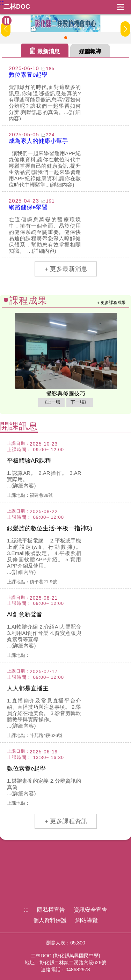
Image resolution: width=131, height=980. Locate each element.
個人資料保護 (50, 920)
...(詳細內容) (21, 485)
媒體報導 (90, 51)
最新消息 (49, 51)
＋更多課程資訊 (66, 821)
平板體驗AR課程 (29, 461)
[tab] (45, 50)
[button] (66, 38)
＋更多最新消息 (66, 269)
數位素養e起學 (26, 769)
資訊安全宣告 (90, 910)
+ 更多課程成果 (111, 302)
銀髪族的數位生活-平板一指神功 (50, 528)
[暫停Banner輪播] (7, 21)
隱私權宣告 (51, 910)
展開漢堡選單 (121, 7)
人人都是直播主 (28, 688)
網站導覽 (87, 920)
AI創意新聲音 (25, 614)
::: (2, 3)
